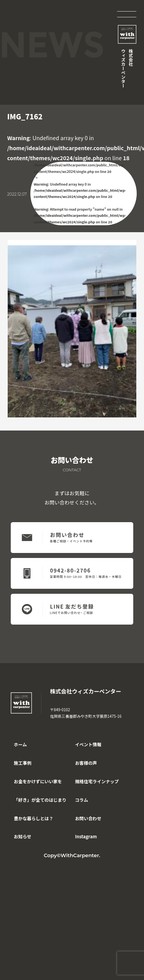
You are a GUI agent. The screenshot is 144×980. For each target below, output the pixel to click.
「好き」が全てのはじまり (40, 800)
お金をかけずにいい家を (38, 781)
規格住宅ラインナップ (97, 781)
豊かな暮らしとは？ (34, 818)
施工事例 (23, 763)
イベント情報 (88, 744)
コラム (81, 800)
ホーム (20, 744)
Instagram (86, 836)
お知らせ (22, 836)
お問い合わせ (88, 818)
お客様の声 (86, 763)
